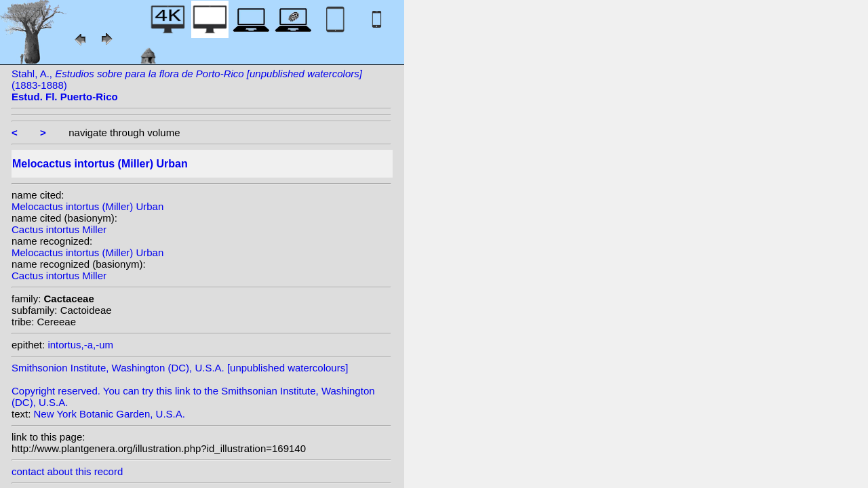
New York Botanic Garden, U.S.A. (110, 414)
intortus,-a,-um (80, 345)
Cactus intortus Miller (59, 229)
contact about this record (67, 471)
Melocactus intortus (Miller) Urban (87, 206)
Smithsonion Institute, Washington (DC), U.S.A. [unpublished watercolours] (180, 368)
